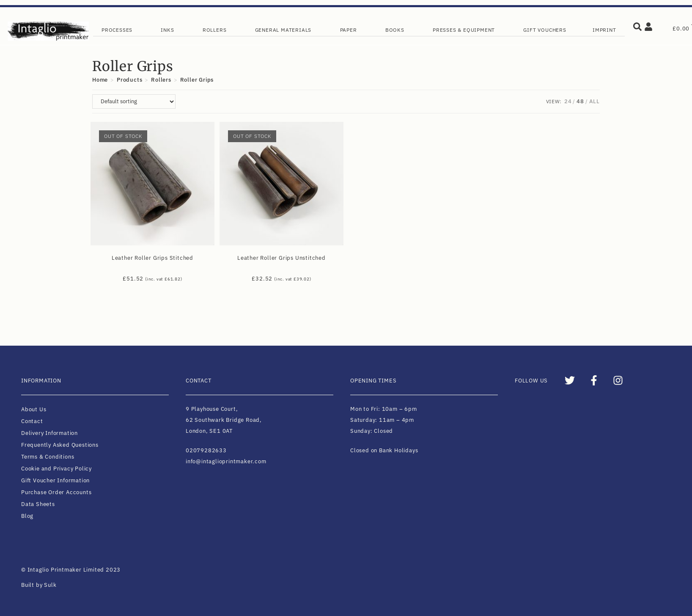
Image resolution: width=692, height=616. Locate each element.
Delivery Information (49, 433)
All (595, 101)
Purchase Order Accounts (56, 492)
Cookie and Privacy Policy (56, 469)
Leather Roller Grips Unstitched (281, 258)
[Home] (100, 80)
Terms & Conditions (48, 457)
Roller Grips (197, 80)
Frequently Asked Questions (60, 445)
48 (580, 101)
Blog (27, 516)
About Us (34, 409)
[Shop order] (134, 102)
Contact (32, 421)
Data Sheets (38, 504)
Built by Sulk (39, 585)
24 (568, 101)
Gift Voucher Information (55, 480)
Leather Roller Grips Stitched (152, 258)
